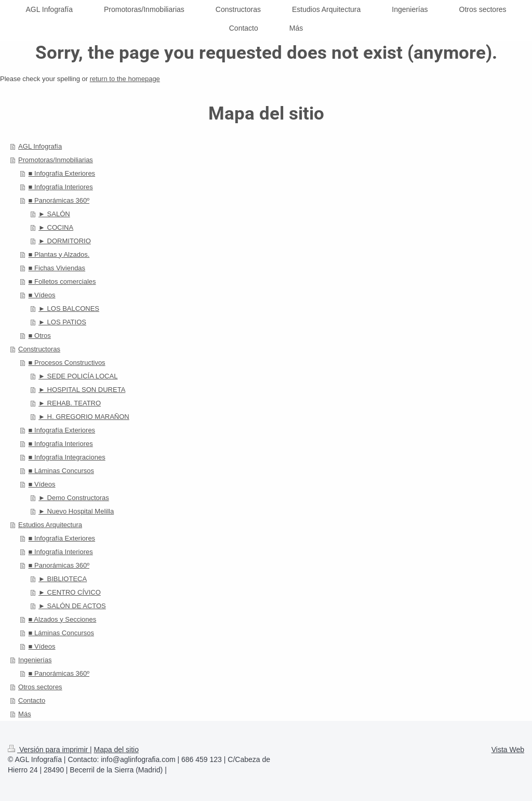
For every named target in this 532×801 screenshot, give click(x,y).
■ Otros (40, 336)
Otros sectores (40, 687)
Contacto (32, 700)
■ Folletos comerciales (62, 281)
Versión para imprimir (49, 750)
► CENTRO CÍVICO (70, 592)
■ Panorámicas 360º (59, 200)
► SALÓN (54, 214)
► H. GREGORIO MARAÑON (84, 417)
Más (25, 714)
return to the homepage (125, 79)
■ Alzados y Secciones (63, 619)
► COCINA (56, 227)
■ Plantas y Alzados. (59, 254)
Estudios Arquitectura (50, 525)
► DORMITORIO (65, 241)
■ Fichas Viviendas (57, 268)
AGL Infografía (40, 146)
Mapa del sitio (116, 750)
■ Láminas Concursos (61, 471)
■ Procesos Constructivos (67, 363)
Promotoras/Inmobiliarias (56, 160)
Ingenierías (35, 660)
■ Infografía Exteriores (62, 173)
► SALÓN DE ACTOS (72, 606)
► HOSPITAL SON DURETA (82, 390)
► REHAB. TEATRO (70, 403)
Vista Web (508, 750)
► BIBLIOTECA (63, 579)
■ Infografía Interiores (61, 187)
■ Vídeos (42, 295)
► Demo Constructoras (74, 498)
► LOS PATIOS (62, 322)
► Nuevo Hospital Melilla (76, 511)
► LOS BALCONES (69, 308)
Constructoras (39, 349)
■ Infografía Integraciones (67, 457)
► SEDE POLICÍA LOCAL (78, 376)
